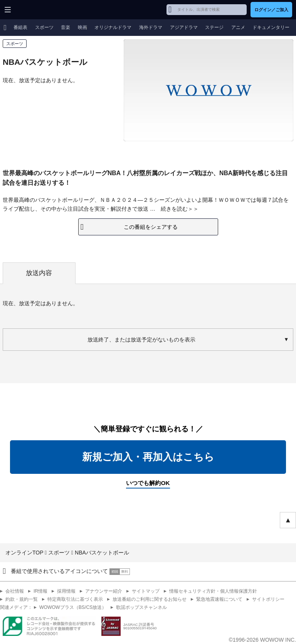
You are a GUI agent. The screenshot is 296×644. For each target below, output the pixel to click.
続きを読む (174, 209)
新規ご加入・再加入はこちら (148, 457)
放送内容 (39, 273)
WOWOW (35, 10)
